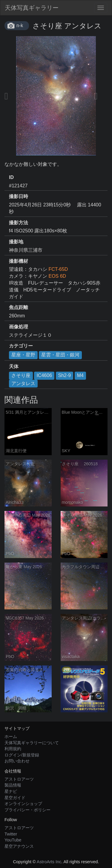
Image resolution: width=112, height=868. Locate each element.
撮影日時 (19, 196)
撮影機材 (19, 261)
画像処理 (19, 327)
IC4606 (44, 375)
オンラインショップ (23, 804)
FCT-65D (58, 269)
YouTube (13, 840)
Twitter (11, 834)
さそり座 (21, 375)
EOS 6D (57, 276)
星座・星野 (23, 355)
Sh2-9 (65, 375)
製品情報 (13, 785)
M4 (80, 375)
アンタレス (23, 383)
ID (11, 177)
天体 (14, 366)
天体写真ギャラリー (32, 8)
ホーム (11, 736)
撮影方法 (19, 223)
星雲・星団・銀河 (60, 355)
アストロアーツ (19, 779)
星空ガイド (15, 798)
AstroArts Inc (49, 862)
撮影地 (16, 242)
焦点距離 (19, 307)
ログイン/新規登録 (22, 755)
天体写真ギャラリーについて (32, 743)
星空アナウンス (19, 846)
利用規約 (13, 749)
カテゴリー (21, 346)
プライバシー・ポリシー (27, 810)
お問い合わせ (17, 761)
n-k (20, 26)
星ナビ (11, 791)
